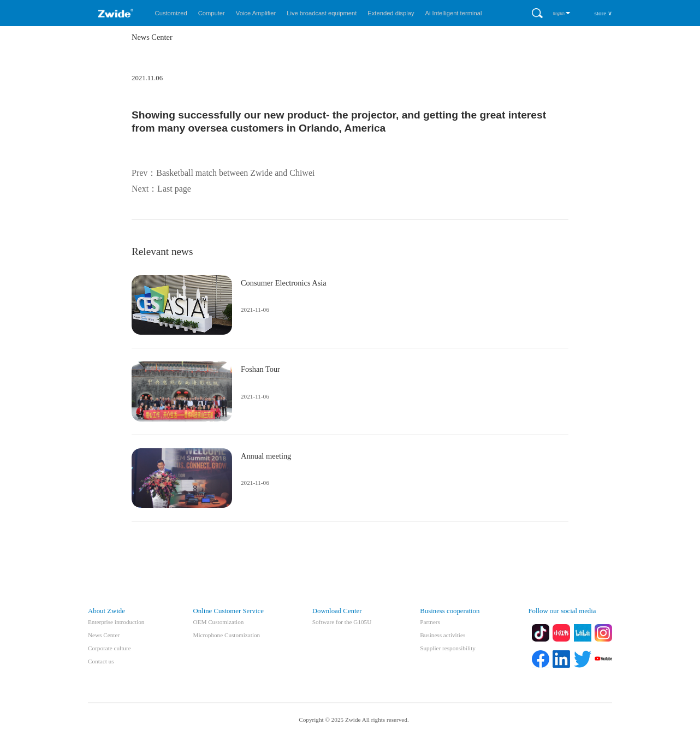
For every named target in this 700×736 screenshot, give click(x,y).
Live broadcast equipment (322, 13)
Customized (171, 13)
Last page (174, 189)
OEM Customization (218, 622)
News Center (104, 635)
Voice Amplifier (256, 13)
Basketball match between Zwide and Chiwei (235, 173)
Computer (212, 13)
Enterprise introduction (116, 622)
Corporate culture (109, 648)
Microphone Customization (226, 635)
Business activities (443, 635)
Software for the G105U (342, 622)
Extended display (391, 13)
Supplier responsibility (448, 648)
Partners (430, 622)
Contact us (101, 661)
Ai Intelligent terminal (454, 13)
